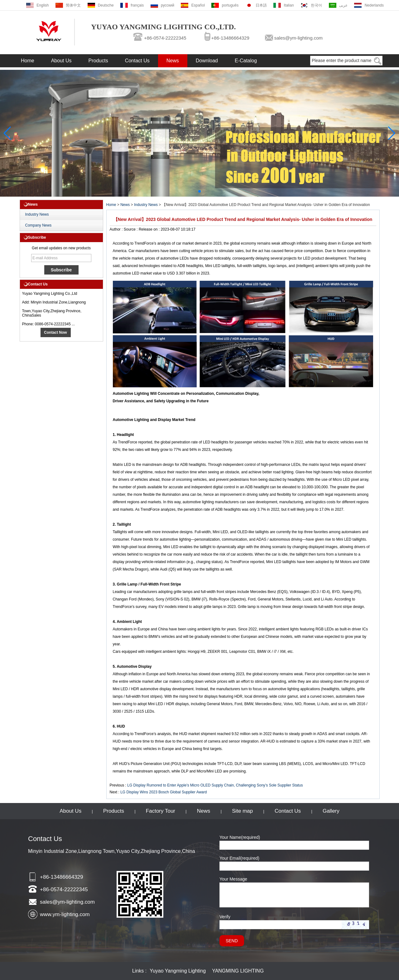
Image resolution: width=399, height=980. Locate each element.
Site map (242, 811)
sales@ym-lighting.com (298, 38)
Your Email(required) (239, 858)
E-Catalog (246, 61)
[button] (199, 191)
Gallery (331, 811)
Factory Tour (161, 811)
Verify (225, 917)
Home (28, 61)
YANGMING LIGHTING (238, 971)
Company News (38, 225)
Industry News (37, 214)
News (173, 61)
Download (207, 61)
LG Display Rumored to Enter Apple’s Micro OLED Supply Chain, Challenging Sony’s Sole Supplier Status (215, 785)
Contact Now (55, 332)
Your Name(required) (240, 837)
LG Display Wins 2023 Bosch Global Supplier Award (163, 792)
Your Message (233, 879)
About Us (61, 61)
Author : (117, 229)
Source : (131, 229)
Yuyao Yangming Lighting (178, 971)
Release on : (150, 229)
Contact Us (137, 61)
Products (98, 61)
